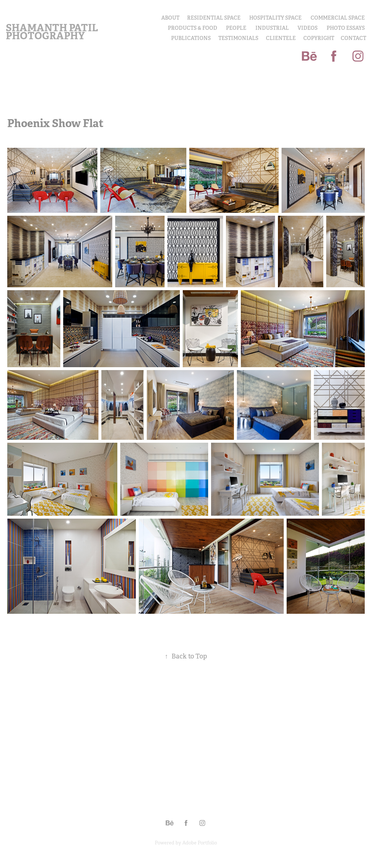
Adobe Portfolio (200, 843)
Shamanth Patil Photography (53, 32)
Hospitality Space (275, 18)
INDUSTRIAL (272, 28)
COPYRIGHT (319, 38)
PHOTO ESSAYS (346, 28)
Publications (191, 38)
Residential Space (214, 18)
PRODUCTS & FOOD (193, 28)
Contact (353, 38)
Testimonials (238, 38)
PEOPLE (236, 28)
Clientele (281, 38)
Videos (308, 28)
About (170, 18)
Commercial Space (338, 18)
